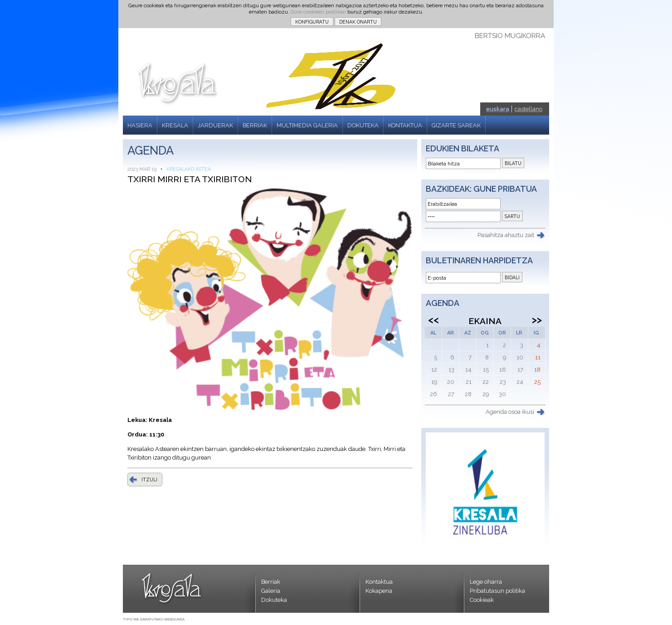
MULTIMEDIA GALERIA (307, 125)
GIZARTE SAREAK (456, 125)
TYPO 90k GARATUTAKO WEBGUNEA (154, 619)
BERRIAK (255, 125)
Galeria (271, 591)
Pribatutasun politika (497, 591)
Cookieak (482, 600)
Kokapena (379, 591)
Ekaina (485, 321)
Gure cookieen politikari (318, 12)
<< (433, 320)
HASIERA (140, 125)
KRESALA (175, 125)
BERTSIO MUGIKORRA (510, 36)
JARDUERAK (215, 125)
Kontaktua (379, 582)
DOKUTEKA (363, 125)
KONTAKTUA (405, 125)
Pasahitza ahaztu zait (506, 235)
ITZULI (149, 480)
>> (537, 320)
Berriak (271, 582)
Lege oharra (486, 582)
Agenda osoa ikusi (510, 412)
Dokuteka (274, 600)
